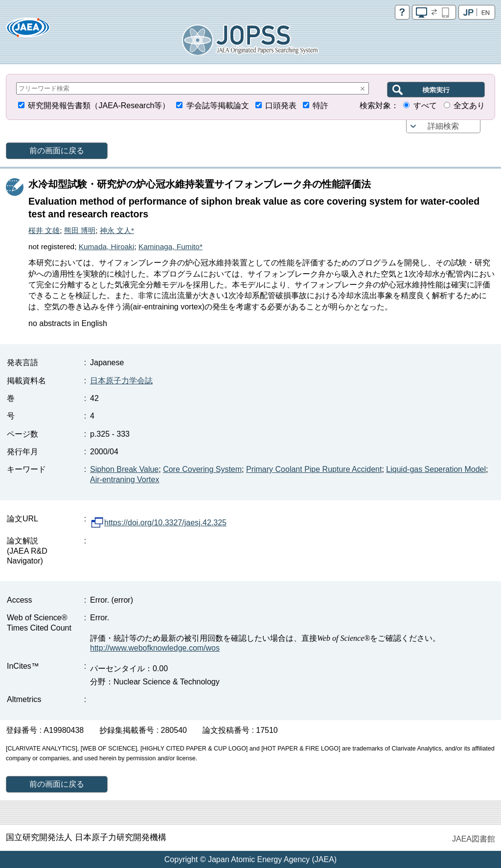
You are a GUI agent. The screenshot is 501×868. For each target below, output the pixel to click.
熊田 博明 (80, 230)
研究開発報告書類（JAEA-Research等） (99, 106)
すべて (425, 106)
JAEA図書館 (474, 839)
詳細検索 (443, 126)
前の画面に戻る (57, 151)
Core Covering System (202, 469)
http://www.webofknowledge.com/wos (155, 648)
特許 (320, 106)
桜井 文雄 (44, 230)
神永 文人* (117, 230)
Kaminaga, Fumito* (171, 246)
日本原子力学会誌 (121, 381)
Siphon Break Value (124, 469)
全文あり (469, 106)
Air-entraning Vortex (125, 480)
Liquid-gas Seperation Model (436, 469)
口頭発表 (281, 106)
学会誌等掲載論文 (218, 106)
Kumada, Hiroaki (107, 246)
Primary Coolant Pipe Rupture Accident (314, 469)
